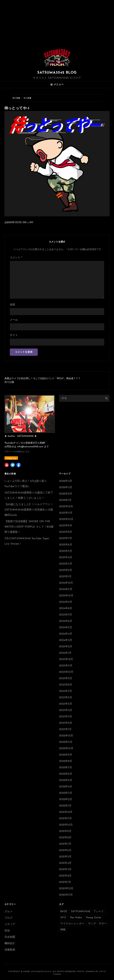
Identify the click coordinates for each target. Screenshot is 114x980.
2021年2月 (65, 876)
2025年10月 (66, 519)
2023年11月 (66, 666)
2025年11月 (66, 513)
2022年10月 (66, 749)
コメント (16, 258)
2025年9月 (66, 526)
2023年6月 (66, 698)
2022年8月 (66, 761)
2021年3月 (65, 869)
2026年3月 (66, 487)
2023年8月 (66, 685)
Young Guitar (94, 918)
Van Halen (76, 918)
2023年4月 (66, 710)
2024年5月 (66, 628)
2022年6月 (66, 774)
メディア (10, 924)
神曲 (63, 930)
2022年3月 (66, 793)
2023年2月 (66, 723)
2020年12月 (66, 889)
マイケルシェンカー (72, 924)
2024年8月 (66, 608)
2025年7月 (66, 538)
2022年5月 (66, 780)
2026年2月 (66, 494)
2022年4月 (66, 787)
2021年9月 (65, 831)
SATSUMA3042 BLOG (57, 73)
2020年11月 (66, 895)
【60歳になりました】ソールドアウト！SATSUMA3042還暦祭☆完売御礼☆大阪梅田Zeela (29, 510)
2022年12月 (66, 736)
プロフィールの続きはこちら (17, 452)
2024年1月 (65, 653)
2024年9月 (66, 602)
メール (14, 320)
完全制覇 (10, 937)
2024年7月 (66, 615)
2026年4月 (66, 481)
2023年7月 (66, 691)
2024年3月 (66, 640)
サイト (14, 335)
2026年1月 (65, 500)
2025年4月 (66, 558)
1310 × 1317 (28, 223)
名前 (12, 305)
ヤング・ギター (97, 924)
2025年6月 (66, 545)
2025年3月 (66, 564)
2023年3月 (66, 717)
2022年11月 (66, 742)
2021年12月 (66, 812)
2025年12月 (66, 507)
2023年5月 (66, 704)
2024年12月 (66, 583)
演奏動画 (10, 950)
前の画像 (16, 98)
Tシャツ (99, 912)
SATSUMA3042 (81, 912)
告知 (7, 931)
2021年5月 (65, 857)
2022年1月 (65, 806)
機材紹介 (10, 944)
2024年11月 (66, 589)
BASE (64, 912)
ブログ (8, 918)
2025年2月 (66, 570)
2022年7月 (66, 768)
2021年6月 (65, 850)
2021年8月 (65, 838)
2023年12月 (66, 659)
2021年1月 (65, 882)
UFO (63, 918)
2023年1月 (65, 729)
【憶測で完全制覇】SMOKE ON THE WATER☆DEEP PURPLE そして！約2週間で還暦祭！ (29, 527)
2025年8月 (66, 532)
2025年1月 (65, 577)
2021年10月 (66, 825)
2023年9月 (66, 678)
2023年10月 (66, 672)
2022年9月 (66, 755)
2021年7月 (65, 844)
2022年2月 (66, 799)
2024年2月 (66, 647)
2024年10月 (66, 596)
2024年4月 (66, 634)
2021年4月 (65, 863)
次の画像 (27, 98)
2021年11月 (65, 819)
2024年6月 (66, 621)
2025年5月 (66, 551)
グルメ (8, 912)
